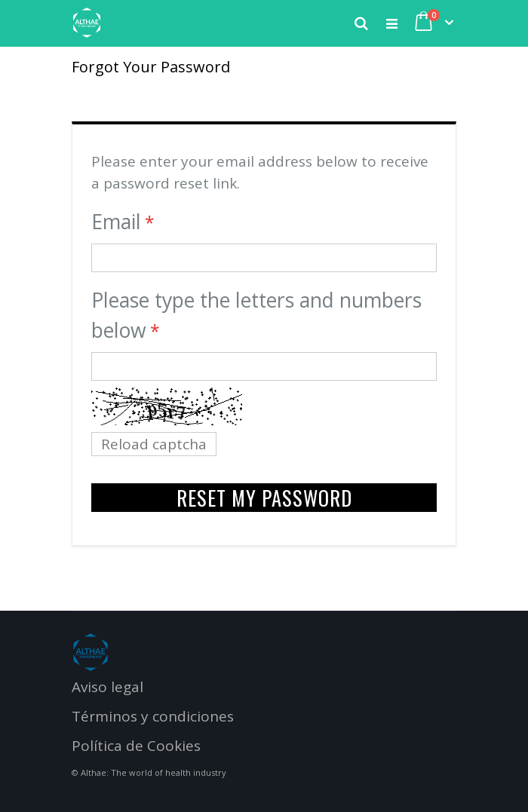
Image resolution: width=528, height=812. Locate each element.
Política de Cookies (136, 746)
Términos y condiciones (153, 716)
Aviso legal (107, 687)
